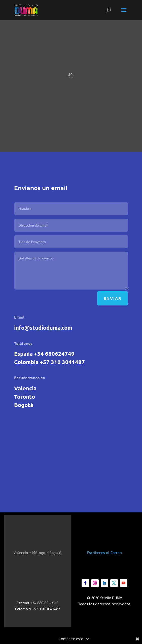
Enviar (113, 298)
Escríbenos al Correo (104, 553)
